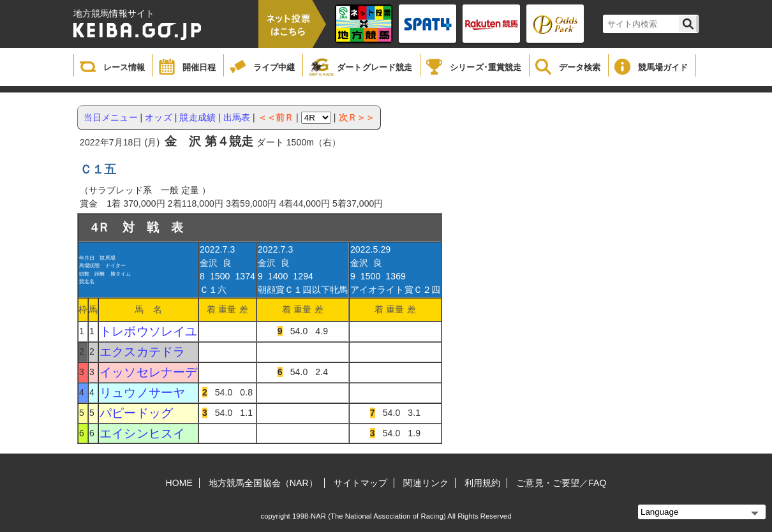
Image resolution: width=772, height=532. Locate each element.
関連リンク (426, 483)
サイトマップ (361, 483)
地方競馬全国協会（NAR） (263, 483)
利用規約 (482, 483)
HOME (179, 483)
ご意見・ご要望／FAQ (561, 483)
